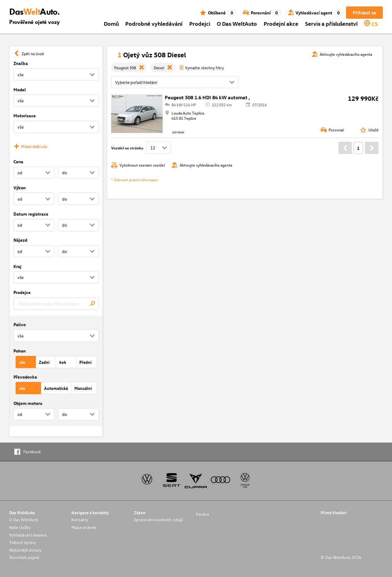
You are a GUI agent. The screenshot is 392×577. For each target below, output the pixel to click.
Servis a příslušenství (331, 23)
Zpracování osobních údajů (158, 520)
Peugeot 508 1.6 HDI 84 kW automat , (207, 97)
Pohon (20, 351)
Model (20, 90)
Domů (111, 23)
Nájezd (20, 240)
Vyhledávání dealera (28, 535)
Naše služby (20, 527)
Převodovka (25, 377)
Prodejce (22, 292)
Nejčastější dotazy (25, 550)
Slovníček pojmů (24, 557)
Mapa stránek (84, 527)
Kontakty (80, 520)
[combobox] (56, 304)
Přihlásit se (364, 13)
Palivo (20, 324)
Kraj (17, 266)
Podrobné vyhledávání (154, 23)
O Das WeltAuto (237, 23)
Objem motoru (28, 403)
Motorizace (25, 116)
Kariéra (202, 514)
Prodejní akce (281, 23)
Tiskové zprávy (23, 542)
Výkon (20, 188)
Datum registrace (31, 214)
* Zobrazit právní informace (134, 180)
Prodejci (200, 23)
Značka (21, 63)
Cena (18, 162)
